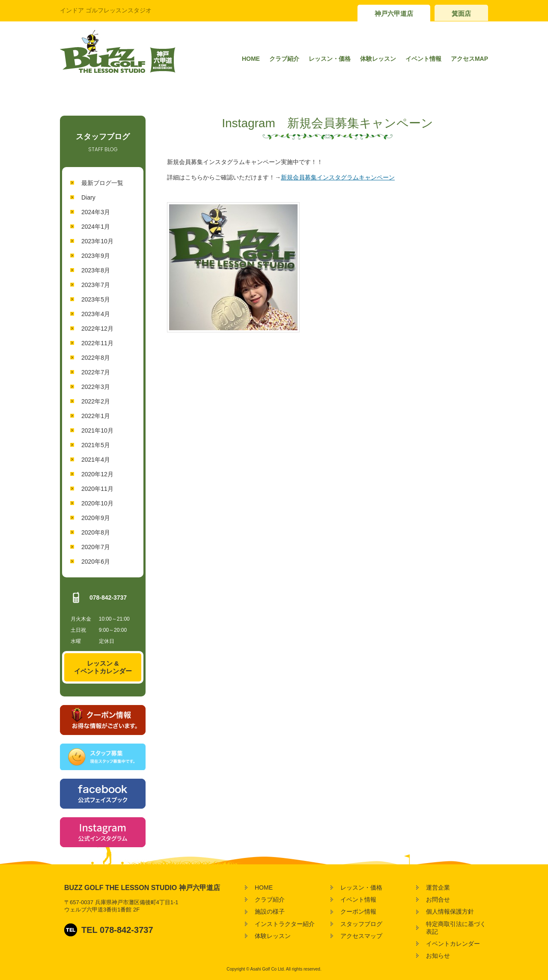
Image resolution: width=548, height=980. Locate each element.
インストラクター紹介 (285, 924)
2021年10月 (97, 430)
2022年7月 (96, 372)
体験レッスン (378, 59)
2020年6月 (96, 562)
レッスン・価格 (330, 59)
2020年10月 (97, 503)
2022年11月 (97, 343)
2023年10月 (97, 241)
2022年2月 (96, 401)
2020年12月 (97, 474)
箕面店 (461, 13)
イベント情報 (423, 59)
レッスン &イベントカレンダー (103, 667)
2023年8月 (96, 270)
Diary (88, 197)
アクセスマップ (361, 936)
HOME (251, 59)
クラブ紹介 (284, 59)
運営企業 (438, 887)
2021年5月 (96, 445)
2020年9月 (96, 518)
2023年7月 (96, 285)
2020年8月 (96, 532)
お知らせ (438, 956)
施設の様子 (270, 911)
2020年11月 (97, 489)
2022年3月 (96, 387)
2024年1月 (96, 227)
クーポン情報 (358, 911)
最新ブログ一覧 (102, 183)
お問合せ (438, 899)
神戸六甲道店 (394, 13)
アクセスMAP (469, 59)
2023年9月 (96, 256)
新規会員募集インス (308, 177)
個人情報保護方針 (450, 911)
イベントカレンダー (453, 944)
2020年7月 (96, 547)
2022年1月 (96, 416)
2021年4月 (96, 460)
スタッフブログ (361, 924)
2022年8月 (96, 358)
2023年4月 (96, 314)
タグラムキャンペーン (365, 177)
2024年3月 (96, 212)
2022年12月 (97, 329)
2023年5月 (96, 299)
